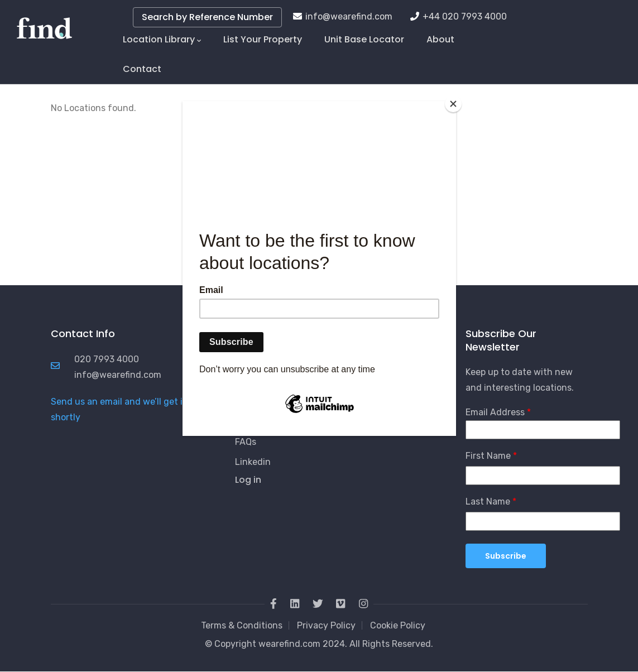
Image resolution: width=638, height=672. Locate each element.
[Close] (453, 104)
